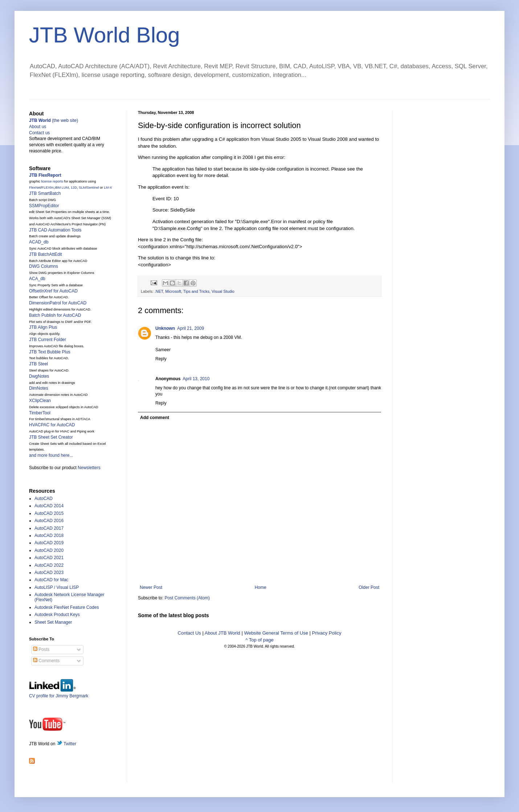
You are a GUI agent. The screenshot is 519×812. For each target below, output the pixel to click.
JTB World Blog (105, 35)
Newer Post (151, 587)
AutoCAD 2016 (49, 521)
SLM (82, 188)
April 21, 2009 (191, 328)
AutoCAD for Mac (51, 580)
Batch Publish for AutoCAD (55, 315)
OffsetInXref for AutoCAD (53, 291)
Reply (161, 359)
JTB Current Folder (48, 340)
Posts (41, 649)
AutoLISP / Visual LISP (57, 587)
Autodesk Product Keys (57, 615)
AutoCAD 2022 (49, 565)
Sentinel (93, 188)
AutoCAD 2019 (49, 543)
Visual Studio (223, 291)
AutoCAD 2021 (49, 558)
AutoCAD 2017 (49, 528)
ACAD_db (39, 242)
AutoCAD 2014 (49, 506)
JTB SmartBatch (45, 193)
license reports (52, 181)
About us (38, 127)
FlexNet (35, 188)
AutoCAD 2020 (49, 550)
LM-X (108, 188)
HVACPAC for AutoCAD (52, 425)
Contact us (39, 133)
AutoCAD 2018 (49, 536)
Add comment (155, 418)
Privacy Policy (327, 633)
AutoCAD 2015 (49, 513)
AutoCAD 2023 (49, 573)
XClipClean (40, 401)
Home (261, 587)
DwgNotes (39, 376)
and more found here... (51, 455)
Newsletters (89, 468)
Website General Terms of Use (276, 633)
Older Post (369, 587)
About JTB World (222, 633)
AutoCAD (44, 499)
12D (74, 188)
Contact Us (189, 633)
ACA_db (37, 279)
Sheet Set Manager (53, 622)
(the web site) (54, 120)
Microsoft (173, 291)
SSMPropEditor (44, 206)
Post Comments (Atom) (187, 598)
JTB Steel (38, 364)
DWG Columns (44, 266)
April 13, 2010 (196, 379)
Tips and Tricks (196, 291)
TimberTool (40, 413)
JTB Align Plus (43, 327)
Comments (46, 661)
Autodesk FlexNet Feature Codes (67, 607)
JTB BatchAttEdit (46, 254)
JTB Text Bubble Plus (50, 352)
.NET (159, 291)
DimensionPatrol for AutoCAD (58, 303)
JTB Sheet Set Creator (51, 437)
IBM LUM (62, 188)
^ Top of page (259, 640)
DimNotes (39, 388)
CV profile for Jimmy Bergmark (59, 693)
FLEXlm (48, 188)
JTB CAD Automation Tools (55, 230)
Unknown (165, 328)
